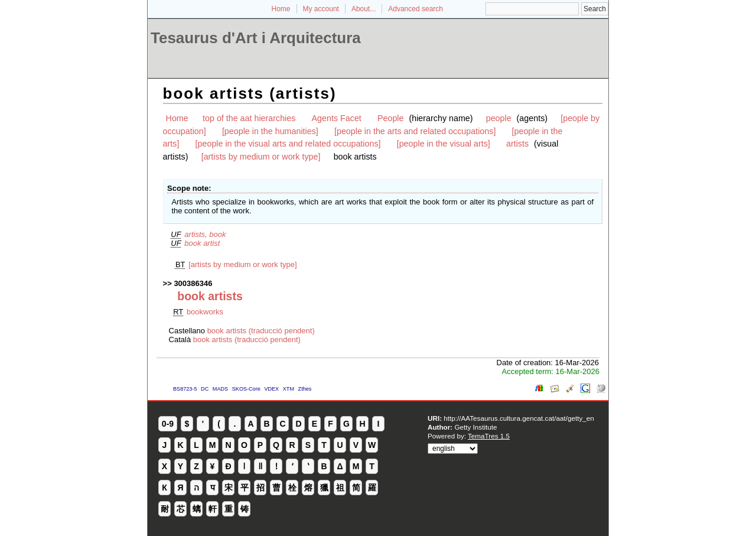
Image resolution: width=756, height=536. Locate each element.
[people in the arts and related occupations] (415, 131)
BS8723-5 (185, 389)
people (499, 118)
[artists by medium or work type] (261, 157)
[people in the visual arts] (444, 144)
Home (281, 9)
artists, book (205, 234)
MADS (220, 389)
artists (517, 144)
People (391, 118)
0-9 (168, 424)
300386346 (193, 283)
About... (364, 9)
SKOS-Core (246, 389)
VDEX (271, 389)
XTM (289, 389)
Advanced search (416, 9)
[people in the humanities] (270, 131)
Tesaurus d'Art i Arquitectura (256, 38)
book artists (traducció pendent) (261, 331)
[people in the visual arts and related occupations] (288, 144)
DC (205, 389)
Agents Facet (337, 118)
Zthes (305, 389)
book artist (202, 243)
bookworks (205, 312)
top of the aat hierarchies (249, 118)
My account (321, 9)
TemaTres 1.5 (489, 436)
